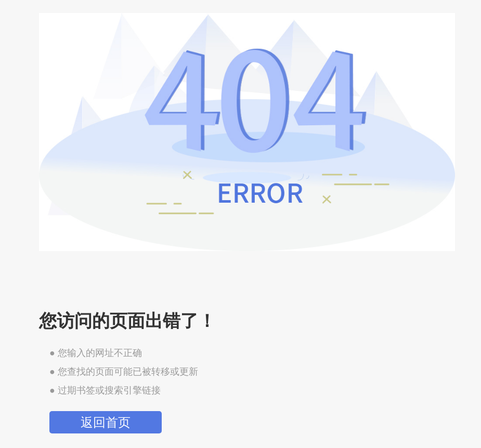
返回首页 (106, 422)
